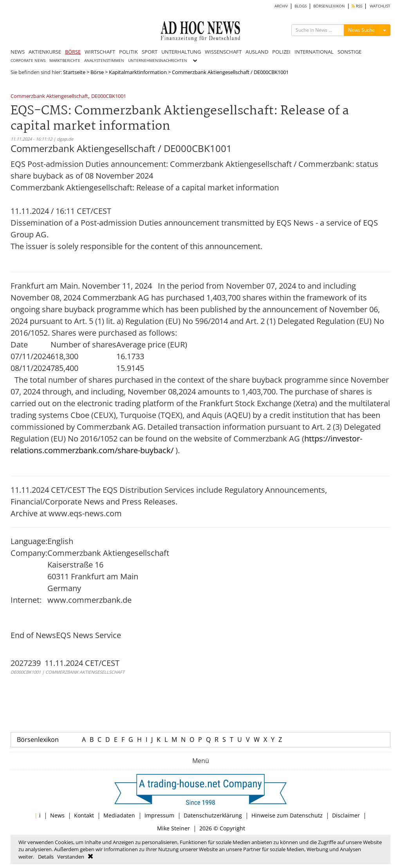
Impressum (159, 815)
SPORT (150, 52)
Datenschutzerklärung (213, 815)
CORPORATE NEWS (28, 61)
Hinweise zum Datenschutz (287, 815)
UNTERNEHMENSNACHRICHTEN (158, 61)
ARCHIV (281, 6)
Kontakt (84, 815)
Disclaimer (346, 815)
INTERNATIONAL (314, 52)
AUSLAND (257, 52)
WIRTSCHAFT (100, 52)
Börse (97, 72)
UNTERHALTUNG (181, 52)
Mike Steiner (173, 828)
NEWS (18, 52)
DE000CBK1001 (109, 97)
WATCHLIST (380, 6)
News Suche (361, 30)
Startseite (74, 72)
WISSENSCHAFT (223, 52)
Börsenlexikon (38, 740)
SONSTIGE (350, 52)
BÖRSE (73, 52)
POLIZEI (281, 52)
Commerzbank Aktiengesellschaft (49, 97)
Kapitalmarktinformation (138, 72)
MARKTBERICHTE (65, 61)
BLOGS (301, 6)
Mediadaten (119, 815)
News (57, 815)
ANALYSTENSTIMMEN (104, 61)
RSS (357, 6)
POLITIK (128, 52)
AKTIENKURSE (45, 52)
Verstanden (71, 857)
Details (46, 857)
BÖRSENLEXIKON (329, 6)
